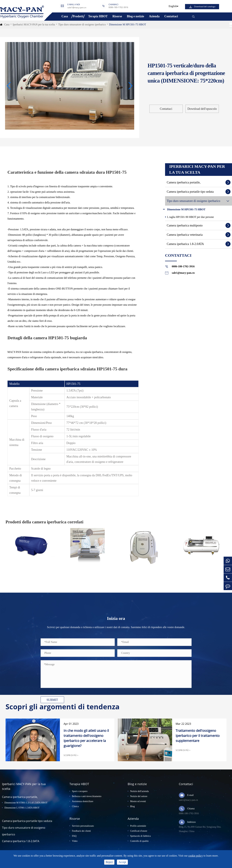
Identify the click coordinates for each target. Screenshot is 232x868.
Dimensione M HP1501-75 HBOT (128, 24)
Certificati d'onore (139, 831)
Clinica (75, 806)
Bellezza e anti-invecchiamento (87, 796)
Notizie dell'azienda (139, 791)
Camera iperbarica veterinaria (185, 235)
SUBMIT (52, 700)
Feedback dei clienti (81, 831)
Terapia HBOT (98, 16)
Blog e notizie (135, 16)
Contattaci (171, 16)
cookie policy (196, 856)
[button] (9, 86)
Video (75, 841)
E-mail (190, 795)
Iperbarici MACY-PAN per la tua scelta (34, 24)
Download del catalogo (205, 7)
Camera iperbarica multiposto (185, 225)
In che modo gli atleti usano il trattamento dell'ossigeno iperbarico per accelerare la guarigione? (86, 738)
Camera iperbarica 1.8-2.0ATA (185, 244)
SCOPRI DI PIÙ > (71, 755)
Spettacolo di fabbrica (140, 836)
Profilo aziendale (138, 826)
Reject (109, 862)
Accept (122, 862)
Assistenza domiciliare (83, 801)
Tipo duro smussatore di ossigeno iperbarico (82, 24)
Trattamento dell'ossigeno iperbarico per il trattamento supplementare (198, 736)
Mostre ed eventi (138, 801)
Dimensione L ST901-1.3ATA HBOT (22, 808)
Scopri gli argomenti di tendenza (62, 707)
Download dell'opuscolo (202, 109)
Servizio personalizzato (83, 826)
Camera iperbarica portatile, (184, 182)
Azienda (154, 16)
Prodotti (78, 16)
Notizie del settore (139, 796)
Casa (65, 16)
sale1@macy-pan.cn (77, 7)
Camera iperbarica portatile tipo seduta (190, 192)
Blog (132, 806)
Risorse (117, 16)
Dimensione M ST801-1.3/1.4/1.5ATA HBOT (26, 803)
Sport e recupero (80, 791)
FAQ (74, 836)
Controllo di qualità (139, 841)
